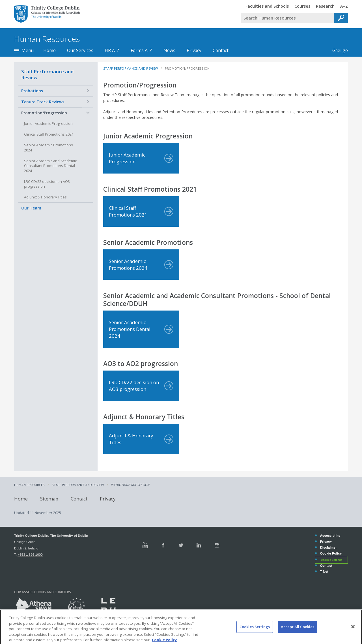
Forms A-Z (141, 50)
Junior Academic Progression (48, 124)
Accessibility (330, 535)
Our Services (80, 50)
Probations (32, 91)
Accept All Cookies (298, 633)
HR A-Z (112, 50)
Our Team (31, 208)
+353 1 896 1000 (30, 554)
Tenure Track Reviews (43, 102)
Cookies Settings (331, 560)
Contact (221, 50)
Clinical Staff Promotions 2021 (49, 134)
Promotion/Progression (44, 113)
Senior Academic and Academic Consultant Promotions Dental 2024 (50, 166)
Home (49, 50)
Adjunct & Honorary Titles (45, 197)
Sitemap (49, 498)
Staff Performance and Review (47, 74)
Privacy (194, 50)
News (169, 50)
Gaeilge (337, 50)
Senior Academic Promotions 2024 (49, 148)
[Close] (353, 633)
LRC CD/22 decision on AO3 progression (47, 184)
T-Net (324, 571)
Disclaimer (328, 547)
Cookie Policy (331, 553)
